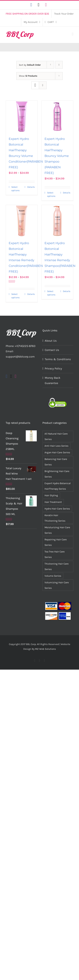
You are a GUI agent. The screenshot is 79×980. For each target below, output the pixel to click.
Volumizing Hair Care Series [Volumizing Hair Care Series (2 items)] (57, 585)
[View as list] (43, 85)
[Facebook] (7, 376)
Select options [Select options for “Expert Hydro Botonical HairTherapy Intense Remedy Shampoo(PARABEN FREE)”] (51, 293)
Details (31, 187)
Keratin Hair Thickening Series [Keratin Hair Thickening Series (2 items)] (55, 518)
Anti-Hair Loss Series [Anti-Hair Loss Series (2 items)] (56, 446)
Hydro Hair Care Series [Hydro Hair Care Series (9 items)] (57, 509)
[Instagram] (16, 376)
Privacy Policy (53, 368)
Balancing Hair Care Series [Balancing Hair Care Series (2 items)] (56, 462)
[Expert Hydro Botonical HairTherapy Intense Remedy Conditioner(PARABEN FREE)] (22, 221)
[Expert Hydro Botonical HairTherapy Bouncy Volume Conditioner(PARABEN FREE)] (22, 116)
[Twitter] (11, 376)
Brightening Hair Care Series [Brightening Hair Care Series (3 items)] (57, 474)
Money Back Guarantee (52, 380)
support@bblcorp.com (20, 357)
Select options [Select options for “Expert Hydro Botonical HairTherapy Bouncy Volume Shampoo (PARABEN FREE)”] (51, 194)
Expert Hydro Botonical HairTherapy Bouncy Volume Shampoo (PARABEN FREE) (57, 156)
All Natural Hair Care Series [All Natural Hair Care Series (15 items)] (56, 436)
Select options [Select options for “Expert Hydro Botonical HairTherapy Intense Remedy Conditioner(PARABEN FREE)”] (15, 296)
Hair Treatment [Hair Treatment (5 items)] (53, 502)
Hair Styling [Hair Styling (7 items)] (51, 495)
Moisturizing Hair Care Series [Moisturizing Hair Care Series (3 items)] (57, 530)
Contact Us (52, 350)
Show (28, 76)
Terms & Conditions (58, 359)
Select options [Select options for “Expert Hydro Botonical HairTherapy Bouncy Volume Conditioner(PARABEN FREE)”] (15, 189)
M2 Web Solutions (45, 649)
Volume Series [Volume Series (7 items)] (53, 576)
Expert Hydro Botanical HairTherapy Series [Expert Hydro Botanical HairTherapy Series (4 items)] (58, 486)
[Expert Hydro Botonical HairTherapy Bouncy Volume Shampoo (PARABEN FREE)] (57, 116)
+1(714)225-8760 (25, 346)
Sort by (30, 65)
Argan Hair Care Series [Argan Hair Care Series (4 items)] (57, 452)
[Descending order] (59, 65)
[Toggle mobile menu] (73, 34)
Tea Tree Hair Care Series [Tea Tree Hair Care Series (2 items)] (55, 554)
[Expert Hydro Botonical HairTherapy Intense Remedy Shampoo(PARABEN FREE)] (57, 221)
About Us (51, 341)
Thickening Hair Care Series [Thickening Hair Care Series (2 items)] (57, 566)
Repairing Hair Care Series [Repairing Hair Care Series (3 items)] (56, 542)
